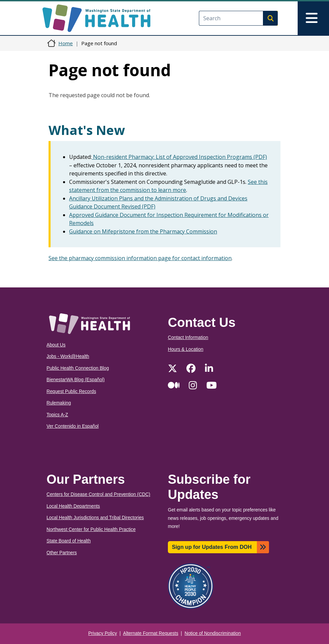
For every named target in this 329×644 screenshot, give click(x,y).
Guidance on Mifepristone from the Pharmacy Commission (143, 231)
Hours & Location (186, 349)
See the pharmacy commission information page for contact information (140, 258)
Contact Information (188, 338)
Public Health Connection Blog (78, 368)
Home (66, 43)
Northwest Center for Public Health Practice (91, 529)
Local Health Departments (73, 506)
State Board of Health (69, 541)
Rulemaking (59, 403)
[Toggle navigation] (313, 18)
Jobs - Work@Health (68, 356)
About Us (56, 345)
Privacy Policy (103, 633)
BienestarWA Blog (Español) (76, 380)
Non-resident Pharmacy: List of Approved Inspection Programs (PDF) (179, 157)
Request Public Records (71, 391)
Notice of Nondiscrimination (213, 633)
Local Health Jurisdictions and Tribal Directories (95, 518)
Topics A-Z (57, 415)
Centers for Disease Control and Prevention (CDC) (98, 494)
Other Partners (62, 553)
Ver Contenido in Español (73, 426)
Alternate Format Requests (151, 633)
